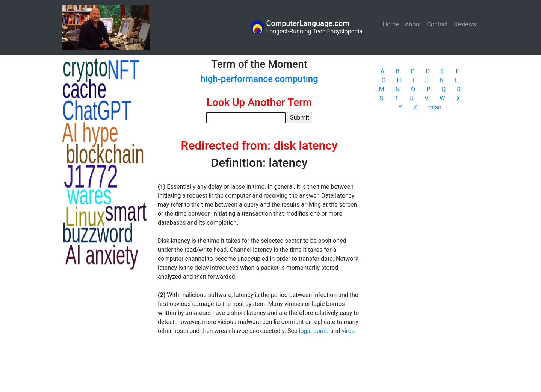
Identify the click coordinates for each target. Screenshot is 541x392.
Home (392, 24)
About (413, 24)
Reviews (465, 24)
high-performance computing (259, 79)
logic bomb (314, 331)
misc (435, 107)
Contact (437, 24)
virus (348, 331)
